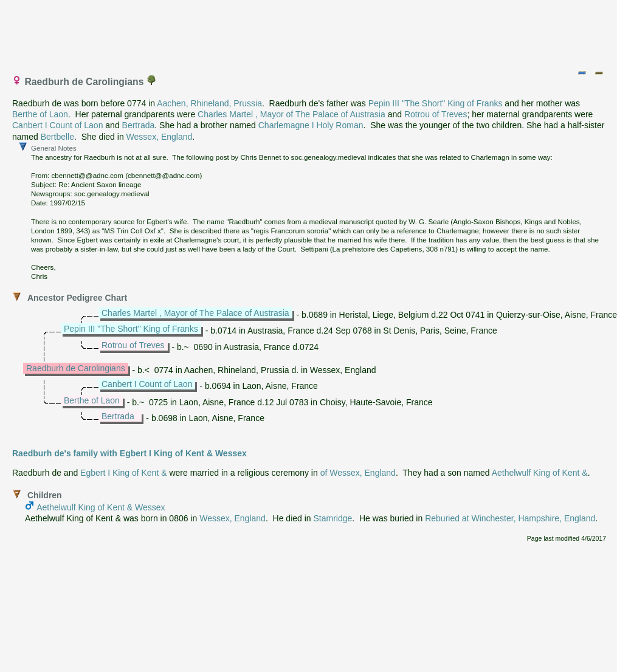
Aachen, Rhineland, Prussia (209, 103)
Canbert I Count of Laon (57, 125)
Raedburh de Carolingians (76, 368)
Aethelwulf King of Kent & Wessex (101, 507)
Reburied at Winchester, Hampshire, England (510, 518)
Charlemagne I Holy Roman (311, 125)
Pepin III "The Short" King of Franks (436, 103)
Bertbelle (57, 137)
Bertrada (139, 125)
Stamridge (333, 518)
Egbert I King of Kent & (123, 473)
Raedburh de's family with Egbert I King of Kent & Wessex (129, 453)
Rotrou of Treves (436, 114)
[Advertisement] (309, 32)
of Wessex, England (358, 473)
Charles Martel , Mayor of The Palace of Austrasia (291, 114)
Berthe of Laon (40, 114)
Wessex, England (160, 137)
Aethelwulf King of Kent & (540, 473)
